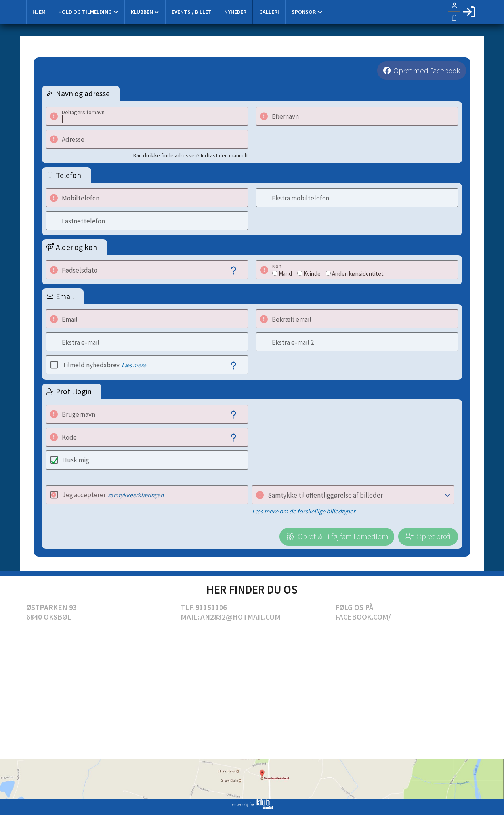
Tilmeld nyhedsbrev (104, 365)
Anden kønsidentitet (358, 274)
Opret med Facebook (427, 71)
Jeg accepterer (113, 495)
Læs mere (134, 365)
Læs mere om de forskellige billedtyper (304, 511)
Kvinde (312, 274)
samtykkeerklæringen (136, 495)
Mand (285, 274)
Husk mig (76, 460)
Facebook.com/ (363, 617)
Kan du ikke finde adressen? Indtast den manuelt (191, 155)
